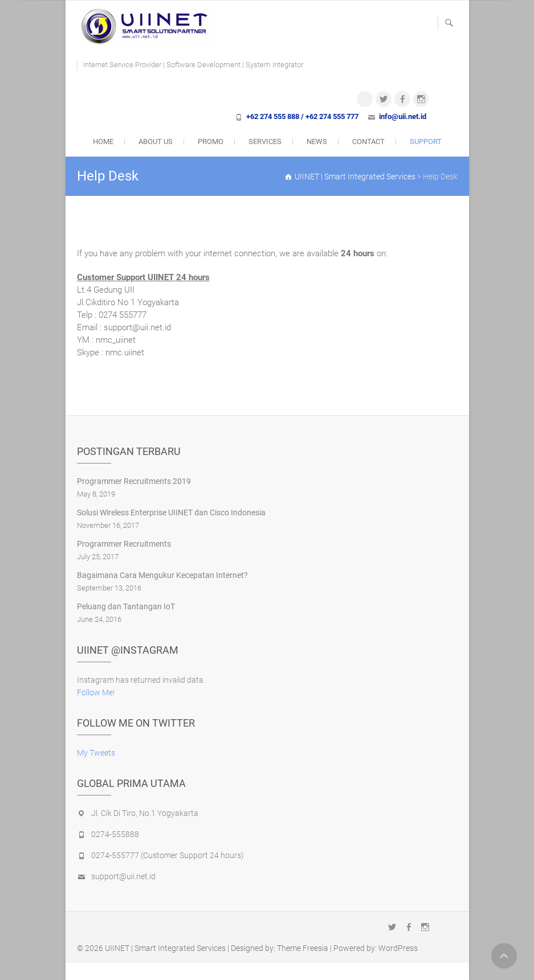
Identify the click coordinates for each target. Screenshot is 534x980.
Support (426, 142)
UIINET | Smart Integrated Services (165, 948)
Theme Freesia (303, 948)
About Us (156, 142)
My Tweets (96, 753)
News (317, 142)
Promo (211, 142)
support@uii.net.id (123, 876)
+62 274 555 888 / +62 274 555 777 (302, 116)
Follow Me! (96, 692)
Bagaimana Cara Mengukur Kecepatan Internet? (162, 575)
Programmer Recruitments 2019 (134, 481)
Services (265, 142)
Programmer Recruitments (124, 544)
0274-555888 (115, 834)
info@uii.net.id (403, 116)
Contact (368, 142)
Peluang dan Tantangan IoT (126, 606)
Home (103, 142)
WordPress (398, 948)
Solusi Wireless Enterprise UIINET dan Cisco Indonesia (171, 512)
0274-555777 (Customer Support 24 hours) (168, 855)
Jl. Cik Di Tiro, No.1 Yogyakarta (145, 813)
